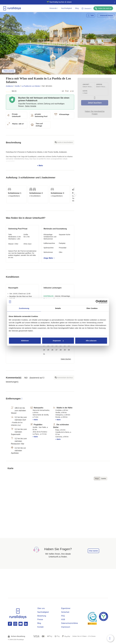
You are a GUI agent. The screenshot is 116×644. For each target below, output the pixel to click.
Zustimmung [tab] (24, 308)
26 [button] (52, 350)
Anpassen (58, 341)
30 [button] (69, 350)
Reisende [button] (54, 8)
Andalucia (9, 86)
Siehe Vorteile (31, 106)
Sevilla (17, 86)
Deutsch (87, 8)
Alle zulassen (91, 341)
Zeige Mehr (49, 258)
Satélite (104, 479)
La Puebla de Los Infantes (31, 86)
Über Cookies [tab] (92, 308)
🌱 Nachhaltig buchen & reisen (57, 2)
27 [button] (57, 350)
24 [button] (44, 350)
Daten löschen (66, 359)
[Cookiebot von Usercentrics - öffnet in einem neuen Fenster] (97, 302)
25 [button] (48, 350)
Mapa (97, 479)
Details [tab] (58, 308)
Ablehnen (25, 341)
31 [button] (44, 354)
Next (74, 194)
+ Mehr (40, 159)
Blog (77, 8)
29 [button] (65, 350)
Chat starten (93, 551)
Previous (6, 194)
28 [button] (61, 350)
